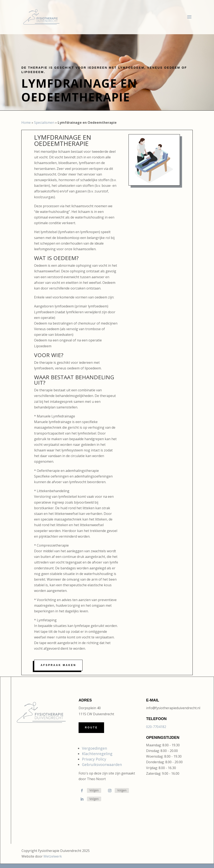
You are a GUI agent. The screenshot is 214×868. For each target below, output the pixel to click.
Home (26, 123)
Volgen (94, 790)
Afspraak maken (58, 665)
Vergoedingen (94, 748)
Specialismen (44, 123)
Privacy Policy (94, 759)
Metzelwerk (53, 856)
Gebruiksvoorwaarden (102, 764)
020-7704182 (156, 727)
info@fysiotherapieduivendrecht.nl (173, 708)
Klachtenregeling (97, 754)
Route (91, 728)
